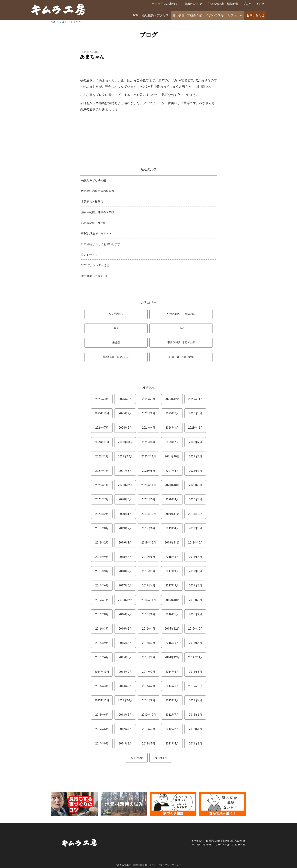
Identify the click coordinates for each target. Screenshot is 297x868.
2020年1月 (125, 514)
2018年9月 (102, 557)
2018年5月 (172, 557)
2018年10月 (196, 543)
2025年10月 (102, 413)
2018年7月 (125, 557)
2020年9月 (196, 485)
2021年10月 (172, 456)
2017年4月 (149, 585)
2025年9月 (125, 413)
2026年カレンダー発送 (95, 265)
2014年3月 (125, 686)
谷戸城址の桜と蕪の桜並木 (98, 191)
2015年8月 (125, 643)
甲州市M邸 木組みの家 (181, 342)
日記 (181, 328)
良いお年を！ (89, 255)
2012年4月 (125, 729)
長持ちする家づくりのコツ (74, 804)
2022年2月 (196, 442)
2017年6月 (102, 585)
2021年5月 (149, 471)
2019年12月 (149, 514)
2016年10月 (172, 600)
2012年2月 (172, 729)
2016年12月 (125, 600)
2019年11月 (172, 514)
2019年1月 (125, 543)
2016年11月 (149, 600)
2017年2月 (196, 585)
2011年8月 (125, 743)
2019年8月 (102, 528)
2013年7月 (196, 700)
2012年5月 (102, 729)
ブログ (247, 4)
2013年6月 (102, 715)
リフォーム (235, 15)
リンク (260, 4)
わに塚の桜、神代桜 (94, 223)
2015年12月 (172, 629)
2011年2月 (137, 758)
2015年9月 (102, 643)
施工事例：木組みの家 (187, 15)
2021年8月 (196, 456)
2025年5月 (196, 413)
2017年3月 (172, 585)
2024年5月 (125, 428)
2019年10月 (196, 514)
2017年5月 (125, 585)
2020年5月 (149, 499)
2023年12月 (196, 428)
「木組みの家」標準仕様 (223, 4)
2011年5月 (149, 743)
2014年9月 (125, 672)
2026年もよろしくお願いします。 (102, 244)
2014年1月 (172, 686)
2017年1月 (102, 600)
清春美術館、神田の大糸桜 (98, 212)
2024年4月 (149, 428)
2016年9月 (196, 600)
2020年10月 (172, 485)
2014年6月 (172, 672)
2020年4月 (172, 499)
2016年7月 (125, 614)
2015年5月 (196, 643)
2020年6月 (125, 499)
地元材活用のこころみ (124, 804)
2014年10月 (102, 672)
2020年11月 (149, 485)
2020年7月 (102, 499)
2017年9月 (172, 571)
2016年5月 (172, 614)
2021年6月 (125, 471)
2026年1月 (149, 399)
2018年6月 (149, 557)
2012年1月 (196, 729)
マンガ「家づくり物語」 (173, 804)
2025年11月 (196, 399)
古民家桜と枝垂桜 (92, 202)
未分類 (116, 342)
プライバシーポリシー (170, 865)
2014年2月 (149, 686)
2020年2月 (102, 514)
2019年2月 (102, 543)
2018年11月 (172, 543)
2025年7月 (172, 413)
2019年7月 (125, 528)
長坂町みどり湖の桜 (94, 180)
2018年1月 (149, 571)
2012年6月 (196, 715)
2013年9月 (149, 700)
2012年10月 (149, 715)
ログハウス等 (215, 15)
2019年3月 (196, 528)
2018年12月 (149, 543)
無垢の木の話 (194, 4)
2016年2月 (125, 629)
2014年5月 (196, 672)
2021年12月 (125, 456)
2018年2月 (125, 571)
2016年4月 (196, 614)
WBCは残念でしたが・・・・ (99, 234)
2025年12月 (172, 399)
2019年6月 (149, 528)
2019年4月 (172, 528)
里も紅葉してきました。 (96, 276)
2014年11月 (196, 657)
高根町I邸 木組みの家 (181, 357)
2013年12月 (196, 686)
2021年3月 (196, 471)
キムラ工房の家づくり (166, 4)
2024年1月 (172, 428)
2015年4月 (102, 657)
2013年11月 (102, 700)
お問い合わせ (255, 15)
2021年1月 (102, 485)
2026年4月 (102, 399)
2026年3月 (125, 399)
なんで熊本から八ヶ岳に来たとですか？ (223, 804)
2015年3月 (125, 657)
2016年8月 (102, 614)
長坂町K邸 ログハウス (116, 357)
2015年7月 (149, 643)
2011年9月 (102, 743)
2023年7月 (172, 442)
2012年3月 (149, 729)
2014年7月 (149, 672)
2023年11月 (102, 442)
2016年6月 (149, 614)
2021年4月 (172, 471)
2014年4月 (102, 686)
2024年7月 (102, 428)
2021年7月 (102, 471)
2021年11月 (149, 456)
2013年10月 (125, 700)
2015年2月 (149, 657)
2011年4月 (172, 743)
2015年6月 (172, 643)
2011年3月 (196, 743)
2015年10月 (196, 629)
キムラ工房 (58, 9)
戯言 (116, 328)
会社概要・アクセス (155, 15)
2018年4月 (196, 557)
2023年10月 (125, 442)
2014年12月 (172, 657)
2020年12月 (125, 485)
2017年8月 (196, 571)
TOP (135, 15)
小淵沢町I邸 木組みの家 (181, 314)
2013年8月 (172, 700)
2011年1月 (160, 758)
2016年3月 (102, 629)
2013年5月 (125, 715)
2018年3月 (102, 571)
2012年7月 (172, 715)
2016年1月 (149, 629)
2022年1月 (102, 456)
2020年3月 (196, 499)
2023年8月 (149, 442)
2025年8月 (149, 413)
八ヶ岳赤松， (116, 314)
